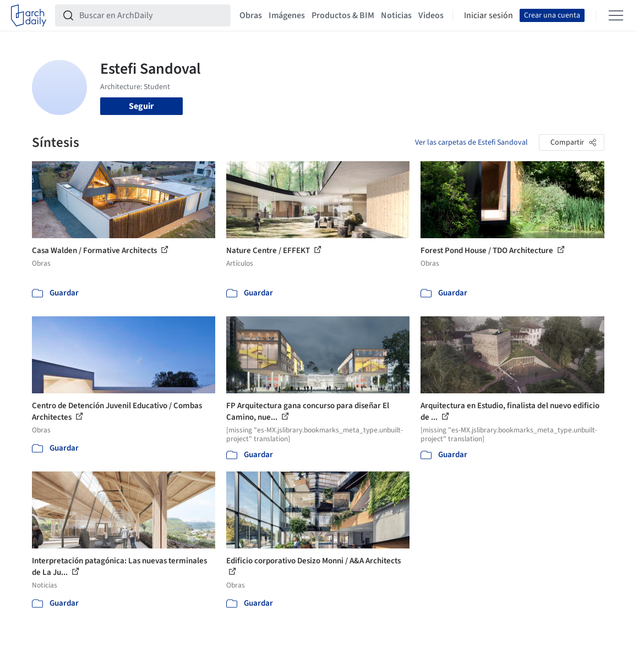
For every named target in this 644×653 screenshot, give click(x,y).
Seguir (141, 106)
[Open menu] (616, 15)
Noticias (396, 15)
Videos (431, 15)
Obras (251, 15)
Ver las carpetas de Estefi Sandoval (471, 142)
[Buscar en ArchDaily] (152, 15)
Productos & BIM (343, 15)
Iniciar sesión (489, 15)
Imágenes (287, 15)
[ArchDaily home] (29, 15)
